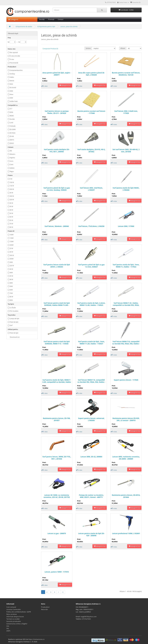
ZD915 (12, 140)
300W (12, 259)
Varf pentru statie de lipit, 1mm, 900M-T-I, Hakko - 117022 (126, 266)
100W (12, 235)
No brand (13, 88)
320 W (12, 200)
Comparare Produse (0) (50, 49)
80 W (11, 227)
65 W (11, 220)
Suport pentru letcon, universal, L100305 (91, 419)
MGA (11, 84)
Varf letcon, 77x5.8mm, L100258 (91, 226)
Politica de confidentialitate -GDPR (19, 612)
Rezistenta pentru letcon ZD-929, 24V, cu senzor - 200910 (126, 419)
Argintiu (12, 158)
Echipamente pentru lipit (46, 27)
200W (12, 245)
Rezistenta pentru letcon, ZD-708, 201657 (57, 419)
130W (12, 238)
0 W (11, 179)
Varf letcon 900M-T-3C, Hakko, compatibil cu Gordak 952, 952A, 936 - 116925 (126, 304)
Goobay (12, 74)
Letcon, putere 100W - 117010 (57, 572)
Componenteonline (16, 70)
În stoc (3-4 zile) (15, 56)
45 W (11, 206)
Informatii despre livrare (15, 617)
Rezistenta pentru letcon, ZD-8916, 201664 (126, 496)
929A (11, 112)
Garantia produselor (14, 621)
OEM (11, 91)
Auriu (12, 161)
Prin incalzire (14, 311)
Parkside (13, 126)
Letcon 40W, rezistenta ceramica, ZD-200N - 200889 (126, 458)
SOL (8, 626)
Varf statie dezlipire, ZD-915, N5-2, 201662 (91, 151)
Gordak (12, 119)
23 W (11, 248)
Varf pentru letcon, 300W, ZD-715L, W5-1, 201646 (57, 458)
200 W (12, 189)
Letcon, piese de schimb (69, 27)
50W (11, 286)
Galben (12, 168)
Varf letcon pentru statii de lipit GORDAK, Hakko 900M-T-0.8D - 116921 (57, 304)
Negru (12, 171)
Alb (11, 151)
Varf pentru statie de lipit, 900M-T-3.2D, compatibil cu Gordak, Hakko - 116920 (57, 381)
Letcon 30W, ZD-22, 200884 (91, 457)
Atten (12, 94)
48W (11, 283)
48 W (11, 210)
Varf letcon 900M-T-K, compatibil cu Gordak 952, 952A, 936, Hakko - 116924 (91, 381)
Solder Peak (14, 101)
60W (11, 290)
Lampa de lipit (14, 319)
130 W (12, 186)
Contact (61, 19)
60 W (11, 217)
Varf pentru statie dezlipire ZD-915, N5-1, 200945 (57, 151)
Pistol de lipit (14, 322)
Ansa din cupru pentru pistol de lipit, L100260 (91, 74)
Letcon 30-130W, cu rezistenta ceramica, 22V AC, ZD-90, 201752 (57, 496)
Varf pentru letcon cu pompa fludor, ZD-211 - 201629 (57, 112)
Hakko (12, 77)
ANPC (8, 631)
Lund (11, 123)
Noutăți (42, 19)
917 (11, 109)
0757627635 (86, 619)
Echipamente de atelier (24, 27)
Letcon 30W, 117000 (126, 226)
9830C (12, 116)
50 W (11, 213)
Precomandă (14, 63)
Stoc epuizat (14, 52)
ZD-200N (13, 129)
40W (11, 273)
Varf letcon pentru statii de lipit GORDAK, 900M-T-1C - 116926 (57, 343)
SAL (8, 628)
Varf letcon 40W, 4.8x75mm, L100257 (91, 189)
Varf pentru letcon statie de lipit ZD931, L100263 (57, 266)
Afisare (123, 48)
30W (11, 262)
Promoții (51, 19)
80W (11, 300)
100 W (12, 182)
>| (63, 592)
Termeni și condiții (13, 619)
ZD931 (12, 143)
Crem (12, 165)
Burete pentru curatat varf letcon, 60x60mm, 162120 (126, 74)
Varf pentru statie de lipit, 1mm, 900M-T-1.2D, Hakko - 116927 (91, 343)
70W (11, 293)
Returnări (45, 609)
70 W (11, 224)
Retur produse (12, 614)
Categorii (22, 19)
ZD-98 (12, 136)
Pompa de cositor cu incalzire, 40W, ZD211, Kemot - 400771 (91, 496)
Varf (11, 325)
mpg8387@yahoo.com (89, 617)
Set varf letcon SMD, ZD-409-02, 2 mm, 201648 (126, 151)
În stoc (12, 59)
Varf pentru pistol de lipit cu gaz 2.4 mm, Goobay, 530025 (57, 189)
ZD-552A (13, 133)
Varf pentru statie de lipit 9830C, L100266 (126, 189)
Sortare (88, 48)
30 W (11, 193)
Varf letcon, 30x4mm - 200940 (57, 226)
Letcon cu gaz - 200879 (57, 533)
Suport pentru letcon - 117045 (126, 380)
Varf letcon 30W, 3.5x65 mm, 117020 (126, 112)
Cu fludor (13, 308)
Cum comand (11, 607)
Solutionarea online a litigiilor (17, 624)
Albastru (13, 154)
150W (12, 242)
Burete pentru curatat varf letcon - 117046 (91, 112)
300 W (12, 196)
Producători (45, 607)
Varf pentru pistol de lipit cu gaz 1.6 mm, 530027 (91, 266)
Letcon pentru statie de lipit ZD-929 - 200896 (91, 535)
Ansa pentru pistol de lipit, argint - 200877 (57, 74)
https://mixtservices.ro (36, 639)
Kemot (12, 81)
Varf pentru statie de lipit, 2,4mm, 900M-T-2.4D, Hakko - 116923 (91, 304)
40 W (11, 203)
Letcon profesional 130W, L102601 (126, 533)
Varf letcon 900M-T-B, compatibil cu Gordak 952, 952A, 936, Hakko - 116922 (126, 343)
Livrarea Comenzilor (14, 609)
